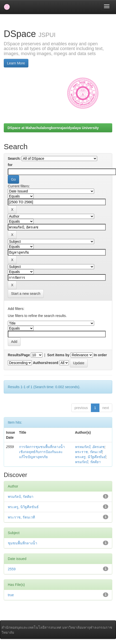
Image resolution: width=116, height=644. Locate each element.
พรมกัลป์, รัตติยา (88, 462)
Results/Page (19, 355)
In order (100, 355)
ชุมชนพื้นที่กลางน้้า (22, 543)
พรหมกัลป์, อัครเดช (90, 447)
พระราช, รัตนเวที (88, 452)
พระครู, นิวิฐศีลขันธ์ (90, 457)
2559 (12, 569)
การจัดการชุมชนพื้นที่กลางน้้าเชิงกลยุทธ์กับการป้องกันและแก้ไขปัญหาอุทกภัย (42, 452)
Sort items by (58, 355)
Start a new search (26, 294)
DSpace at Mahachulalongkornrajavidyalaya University (53, 128)
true (11, 595)
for (10, 165)
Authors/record (46, 363)
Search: (14, 158)
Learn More (16, 63)
